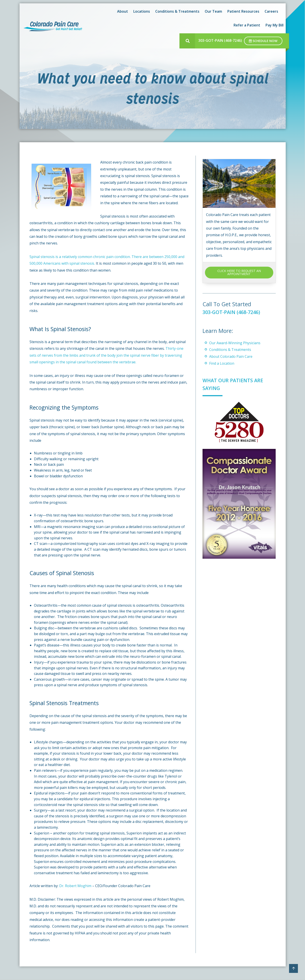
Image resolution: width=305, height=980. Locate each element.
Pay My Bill (274, 25)
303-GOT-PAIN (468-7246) (220, 40)
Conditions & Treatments (177, 11)
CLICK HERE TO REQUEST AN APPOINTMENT (239, 272)
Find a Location (222, 363)
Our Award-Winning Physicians (235, 343)
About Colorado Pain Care (231, 356)
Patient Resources (243, 11)
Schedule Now (263, 41)
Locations (142, 11)
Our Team (213, 11)
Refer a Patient (247, 25)
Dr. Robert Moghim (75, 886)
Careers (271, 11)
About (123, 11)
